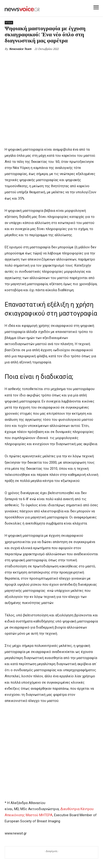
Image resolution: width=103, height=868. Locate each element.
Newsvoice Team (20, 49)
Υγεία (9, 23)
